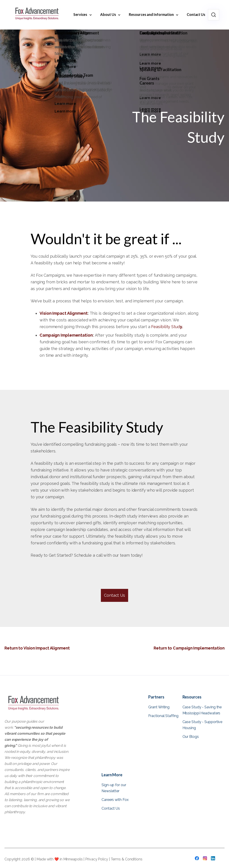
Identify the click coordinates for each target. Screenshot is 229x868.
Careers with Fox (115, 800)
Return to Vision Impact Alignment (38, 648)
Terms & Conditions (127, 859)
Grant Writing (159, 707)
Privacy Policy (97, 859)
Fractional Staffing (163, 716)
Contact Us (115, 595)
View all (155, 746)
